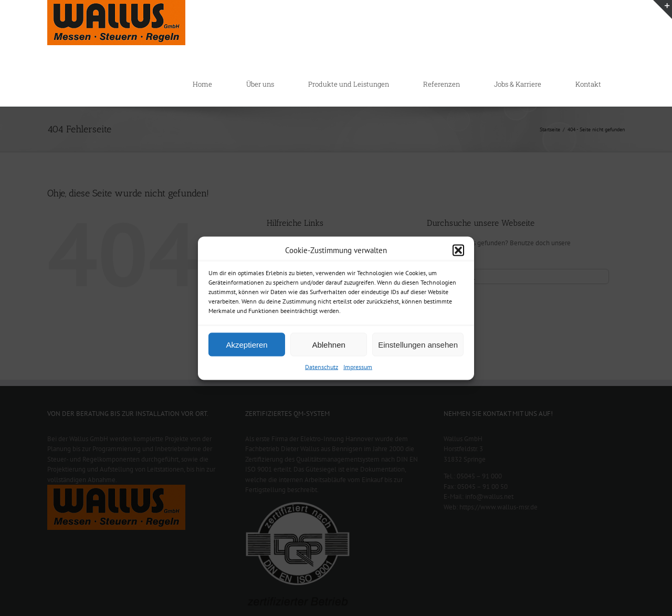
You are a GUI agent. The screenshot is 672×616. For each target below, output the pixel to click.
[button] (458, 250)
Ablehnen (328, 344)
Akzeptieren (246, 344)
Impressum (358, 367)
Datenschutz (322, 367)
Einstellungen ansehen (418, 344)
